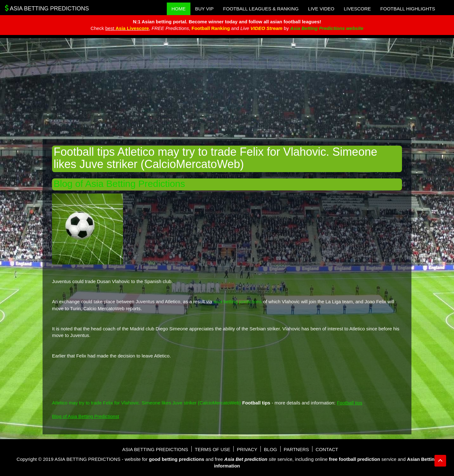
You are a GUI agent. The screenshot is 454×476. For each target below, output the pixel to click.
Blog (271, 449)
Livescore (357, 9)
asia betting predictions (238, 302)
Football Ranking (211, 28)
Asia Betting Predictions (47, 8)
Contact (327, 449)
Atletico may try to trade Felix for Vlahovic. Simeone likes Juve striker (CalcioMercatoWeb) (146, 403)
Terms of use (213, 449)
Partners (296, 449)
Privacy (247, 449)
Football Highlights (408, 9)
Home (179, 9)
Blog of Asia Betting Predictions (119, 184)
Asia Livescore (132, 28)
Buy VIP (204, 9)
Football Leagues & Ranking (261, 9)
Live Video (321, 9)
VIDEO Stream (266, 28)
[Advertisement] (227, 89)
